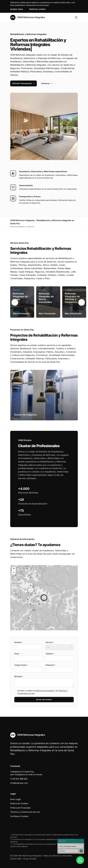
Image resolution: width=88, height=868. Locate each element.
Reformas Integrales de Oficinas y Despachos (72, 298)
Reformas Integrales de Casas (20, 296)
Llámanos (47, 83)
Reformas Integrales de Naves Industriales (46, 298)
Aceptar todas (17, 9)
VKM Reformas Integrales (28, 17)
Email (17, 654)
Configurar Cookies (19, 816)
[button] (82, 302)
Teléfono (50, 654)
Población (51, 665)
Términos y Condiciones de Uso (25, 812)
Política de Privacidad (44, 691)
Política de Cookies (19, 803)
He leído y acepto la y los (43, 692)
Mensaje (19, 676)
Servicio (50, 642)
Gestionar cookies (37, 9)
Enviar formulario (44, 699)
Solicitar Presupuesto (24, 83)
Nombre (18, 642)
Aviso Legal (15, 799)
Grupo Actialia (30, 859)
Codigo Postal (21, 665)
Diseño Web (16, 859)
